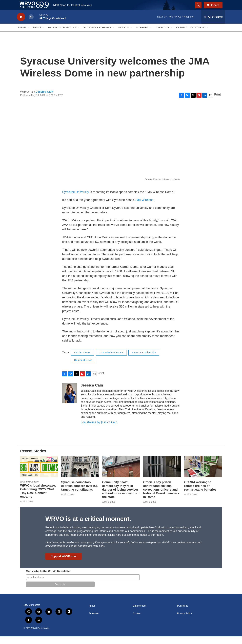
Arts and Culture (29, 489)
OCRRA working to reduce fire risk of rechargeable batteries (200, 493)
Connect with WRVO (191, 35)
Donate (217, 9)
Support (142, 35)
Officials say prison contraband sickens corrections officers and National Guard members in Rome (161, 497)
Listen (21, 35)
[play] (21, 25)
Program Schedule (62, 35)
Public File (183, 613)
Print (218, 102)
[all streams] (213, 24)
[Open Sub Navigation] (29, 35)
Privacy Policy (185, 621)
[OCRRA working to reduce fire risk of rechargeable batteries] (203, 474)
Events (124, 35)
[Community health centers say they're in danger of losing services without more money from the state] (121, 474)
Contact (137, 621)
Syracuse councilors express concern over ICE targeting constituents (80, 493)
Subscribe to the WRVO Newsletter (48, 579)
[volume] (31, 25)
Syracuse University (76, 200)
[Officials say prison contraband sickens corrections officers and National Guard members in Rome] (162, 474)
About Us (162, 35)
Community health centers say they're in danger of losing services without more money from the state (121, 497)
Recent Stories (33, 458)
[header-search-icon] (200, 9)
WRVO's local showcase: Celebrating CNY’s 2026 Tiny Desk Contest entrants (38, 499)
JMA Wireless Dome (111, 360)
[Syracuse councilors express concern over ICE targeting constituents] (80, 474)
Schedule (94, 621)
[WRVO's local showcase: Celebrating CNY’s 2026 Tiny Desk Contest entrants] (39, 474)
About (92, 613)
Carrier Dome (82, 360)
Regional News (83, 368)
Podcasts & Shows (97, 35)
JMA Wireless (144, 207)
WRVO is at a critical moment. (88, 526)
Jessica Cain (44, 99)
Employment (139, 613)
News (37, 35)
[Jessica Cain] (70, 401)
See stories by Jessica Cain (99, 430)
